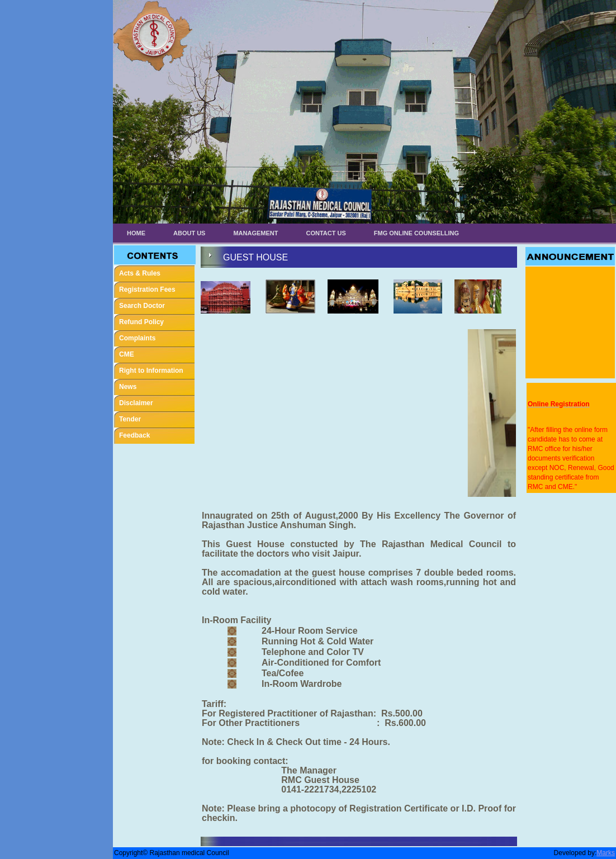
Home (136, 233)
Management (255, 233)
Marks (606, 853)
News (128, 387)
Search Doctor (142, 306)
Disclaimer (136, 403)
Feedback (134, 435)
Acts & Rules (140, 273)
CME (127, 354)
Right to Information (151, 371)
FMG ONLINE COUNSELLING (416, 233)
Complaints (137, 338)
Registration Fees (147, 290)
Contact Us (326, 233)
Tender (130, 419)
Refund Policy (141, 322)
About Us (189, 233)
